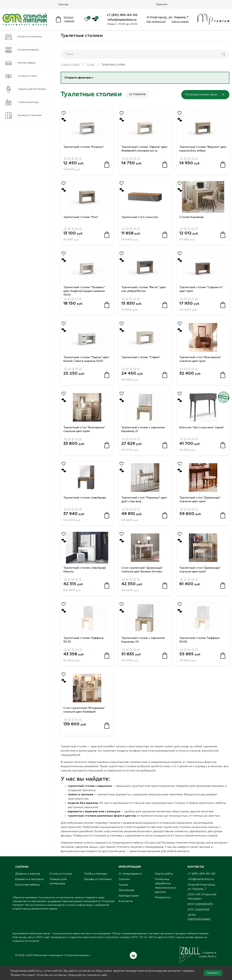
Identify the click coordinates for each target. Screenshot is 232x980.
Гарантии (162, 4)
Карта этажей (180, 22)
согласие (84, 971)
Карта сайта (164, 877)
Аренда (63, 4)
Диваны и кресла (28, 877)
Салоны (124, 882)
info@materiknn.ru (122, 20)
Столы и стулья (21, 76)
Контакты (126, 904)
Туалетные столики (82, 36)
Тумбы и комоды (22, 102)
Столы (91, 64)
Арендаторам (129, 899)
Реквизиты (163, 901)
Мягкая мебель (20, 63)
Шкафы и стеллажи (23, 116)
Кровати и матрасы (24, 37)
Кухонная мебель (22, 50)
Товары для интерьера (26, 89)
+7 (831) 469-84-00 (122, 15)
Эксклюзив (126, 893)
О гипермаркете (130, 877)
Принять (213, 973)
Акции (123, 888)
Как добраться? (156, 22)
